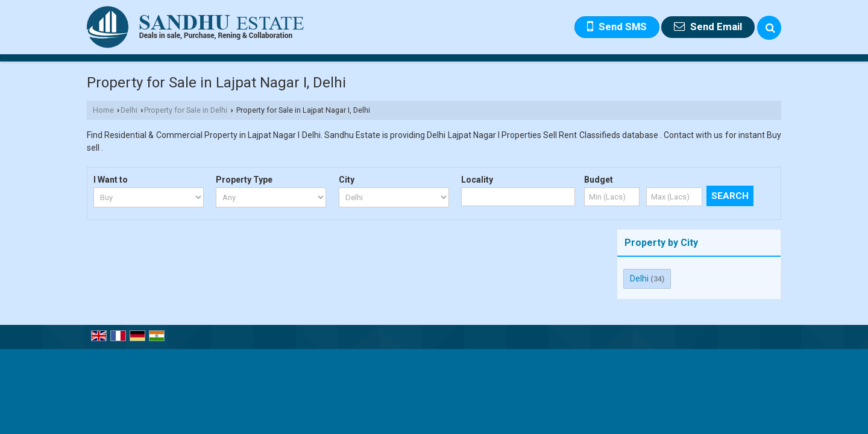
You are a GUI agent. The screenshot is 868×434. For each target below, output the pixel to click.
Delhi (129, 110)
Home (103, 110)
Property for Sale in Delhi (186, 110)
